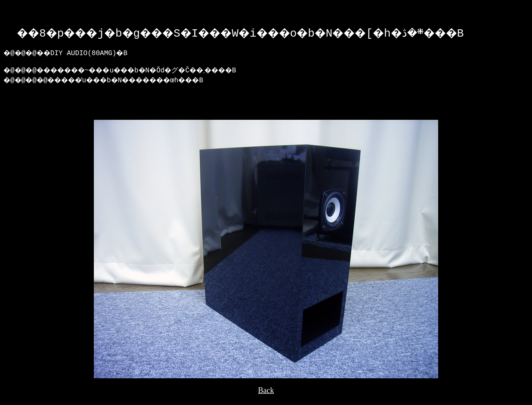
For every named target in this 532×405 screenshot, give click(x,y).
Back (266, 397)
